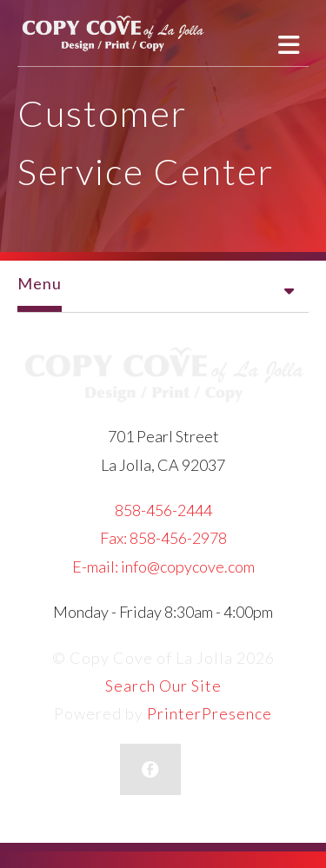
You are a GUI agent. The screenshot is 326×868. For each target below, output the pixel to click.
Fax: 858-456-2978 (163, 538)
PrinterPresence (210, 713)
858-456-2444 (163, 510)
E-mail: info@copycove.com (163, 567)
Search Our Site (163, 686)
